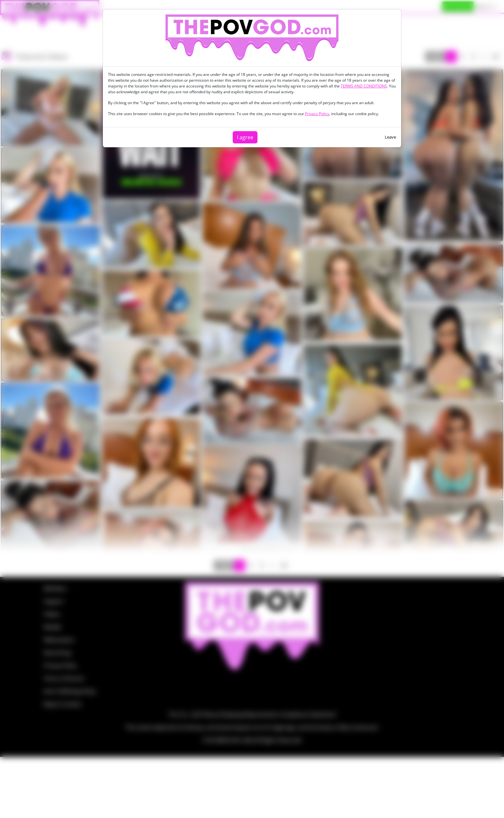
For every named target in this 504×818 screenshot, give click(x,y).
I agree (245, 137)
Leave (390, 137)
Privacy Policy (317, 114)
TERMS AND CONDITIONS (364, 86)
